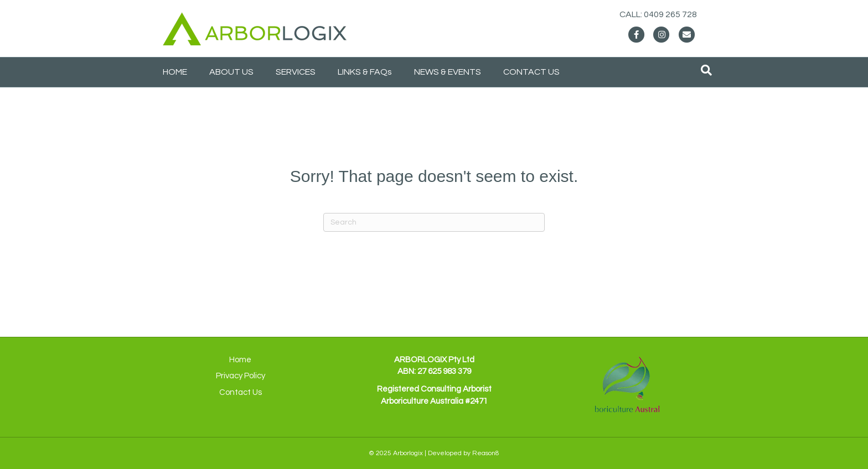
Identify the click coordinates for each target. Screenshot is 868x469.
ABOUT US (231, 72)
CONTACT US (531, 72)
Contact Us (241, 392)
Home (240, 360)
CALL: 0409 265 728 (669, 14)
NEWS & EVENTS (448, 72)
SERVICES (296, 72)
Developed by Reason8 (464, 453)
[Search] (706, 70)
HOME (175, 72)
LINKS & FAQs (365, 72)
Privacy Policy (241, 376)
